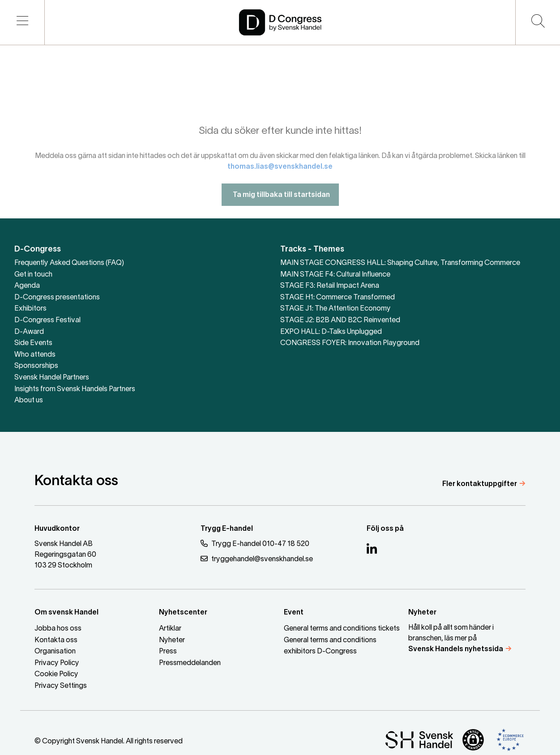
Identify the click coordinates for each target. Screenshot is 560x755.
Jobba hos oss (58, 629)
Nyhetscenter (183, 613)
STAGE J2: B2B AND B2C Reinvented (340, 320)
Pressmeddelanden (190, 663)
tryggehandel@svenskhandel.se (257, 559)
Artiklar (170, 629)
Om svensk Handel (66, 613)
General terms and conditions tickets (342, 629)
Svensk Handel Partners (52, 378)
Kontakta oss (56, 640)
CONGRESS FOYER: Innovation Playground (350, 343)
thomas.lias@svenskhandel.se (280, 174)
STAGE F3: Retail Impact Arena (330, 286)
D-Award (29, 332)
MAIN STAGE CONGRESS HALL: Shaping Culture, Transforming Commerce (400, 263)
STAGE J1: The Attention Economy (336, 309)
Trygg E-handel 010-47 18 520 (255, 544)
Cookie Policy (56, 674)
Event (294, 613)
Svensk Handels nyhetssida (456, 649)
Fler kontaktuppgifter (480, 484)
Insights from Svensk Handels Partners (75, 389)
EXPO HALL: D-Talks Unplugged (331, 332)
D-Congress (38, 250)
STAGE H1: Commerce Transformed (338, 298)
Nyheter (172, 640)
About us (29, 401)
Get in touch (33, 275)
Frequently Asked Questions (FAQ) (69, 263)
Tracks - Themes (312, 250)
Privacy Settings (61, 686)
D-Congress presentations (57, 298)
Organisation (55, 652)
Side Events (33, 343)
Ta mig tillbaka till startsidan (280, 202)
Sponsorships (36, 366)
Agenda (27, 286)
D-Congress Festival (47, 320)
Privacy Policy (57, 663)
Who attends (35, 355)
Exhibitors (30, 309)
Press (168, 652)
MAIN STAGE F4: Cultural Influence (335, 275)
